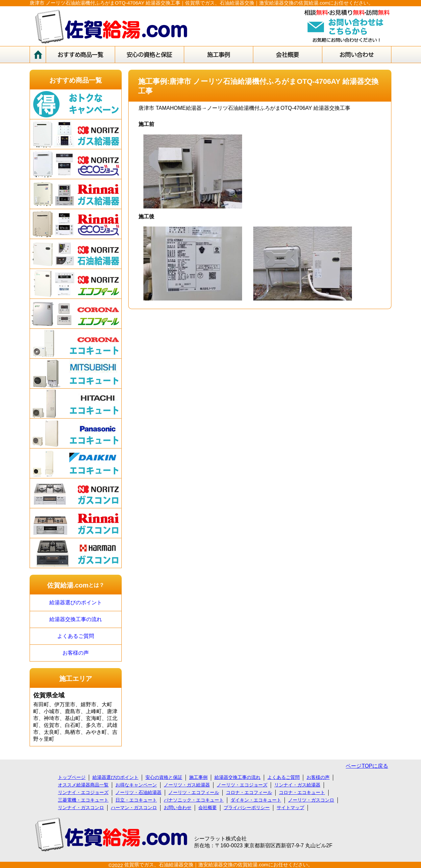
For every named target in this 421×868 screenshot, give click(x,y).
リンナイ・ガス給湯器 (297, 785)
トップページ (72, 777)
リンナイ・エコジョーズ (83, 792)
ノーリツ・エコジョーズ (242, 785)
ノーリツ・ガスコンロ (311, 800)
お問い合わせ (178, 808)
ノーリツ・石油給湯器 (138, 792)
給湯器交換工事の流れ (76, 619)
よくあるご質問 (76, 636)
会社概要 (208, 808)
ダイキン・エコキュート (256, 800)
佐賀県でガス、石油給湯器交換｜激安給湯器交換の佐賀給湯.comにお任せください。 (219, 865)
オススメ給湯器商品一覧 (83, 785)
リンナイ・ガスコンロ (81, 808)
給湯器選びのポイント (76, 603)
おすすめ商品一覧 (76, 80)
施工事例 (198, 777)
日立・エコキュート (136, 800)
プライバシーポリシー (247, 808)
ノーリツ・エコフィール (194, 792)
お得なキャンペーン (136, 785)
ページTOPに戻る (367, 766)
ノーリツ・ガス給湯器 (187, 785)
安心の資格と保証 (164, 777)
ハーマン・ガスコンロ (134, 808)
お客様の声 (76, 653)
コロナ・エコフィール (249, 792)
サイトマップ (290, 808)
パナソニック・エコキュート (194, 800)
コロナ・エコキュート (302, 792)
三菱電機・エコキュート (83, 800)
